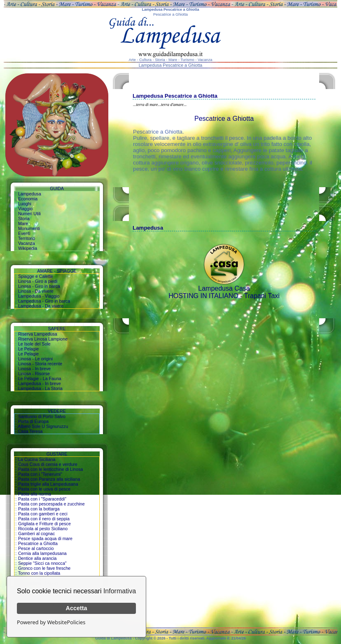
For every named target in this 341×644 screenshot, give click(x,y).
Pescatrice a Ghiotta (38, 543)
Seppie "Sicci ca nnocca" (42, 563)
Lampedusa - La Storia (40, 388)
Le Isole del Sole (34, 344)
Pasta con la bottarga (39, 509)
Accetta (77, 608)
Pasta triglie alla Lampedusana (48, 484)
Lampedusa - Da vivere (41, 306)
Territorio (27, 238)
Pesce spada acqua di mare (45, 538)
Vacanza (27, 243)
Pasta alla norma (35, 494)
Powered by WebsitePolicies (51, 622)
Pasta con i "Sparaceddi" (42, 499)
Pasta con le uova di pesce (44, 489)
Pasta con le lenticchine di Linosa (51, 469)
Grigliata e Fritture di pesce (44, 524)
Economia (28, 199)
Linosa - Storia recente (40, 364)
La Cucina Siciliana (37, 459)
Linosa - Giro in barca (39, 286)
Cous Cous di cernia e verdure (48, 464)
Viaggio (25, 209)
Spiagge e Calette (36, 276)
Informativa (120, 591)
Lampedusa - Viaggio (39, 296)
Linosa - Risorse (34, 374)
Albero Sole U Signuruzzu (43, 426)
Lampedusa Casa (224, 288)
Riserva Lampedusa (38, 334)
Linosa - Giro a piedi (38, 281)
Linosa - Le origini (35, 359)
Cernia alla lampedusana (42, 553)
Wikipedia (28, 248)
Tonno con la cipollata (39, 573)
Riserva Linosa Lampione (43, 339)
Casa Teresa (30, 431)
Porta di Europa (33, 421)
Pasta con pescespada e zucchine (51, 504)
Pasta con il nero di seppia (44, 519)
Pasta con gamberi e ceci (43, 514)
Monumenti (29, 228)
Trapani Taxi (262, 296)
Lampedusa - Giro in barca (44, 301)
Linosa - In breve (34, 369)
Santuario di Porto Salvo (42, 416)
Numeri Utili (29, 214)
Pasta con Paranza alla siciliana (49, 479)
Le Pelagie (28, 349)
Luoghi (25, 204)
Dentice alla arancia (37, 558)
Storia (24, 219)
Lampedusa (30, 194)
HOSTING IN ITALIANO (203, 296)
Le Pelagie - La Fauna (40, 378)
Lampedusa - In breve (40, 383)
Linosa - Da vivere (36, 291)
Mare (23, 223)
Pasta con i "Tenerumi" (40, 474)
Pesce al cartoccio (36, 548)
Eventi (24, 233)
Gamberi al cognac (36, 534)
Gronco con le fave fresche (44, 568)
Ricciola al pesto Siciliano (43, 529)
